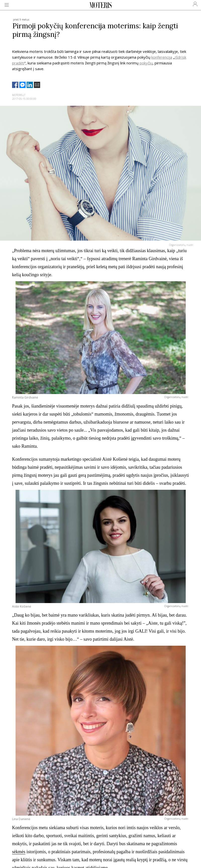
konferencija (162, 57)
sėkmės (19, 852)
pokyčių (146, 63)
